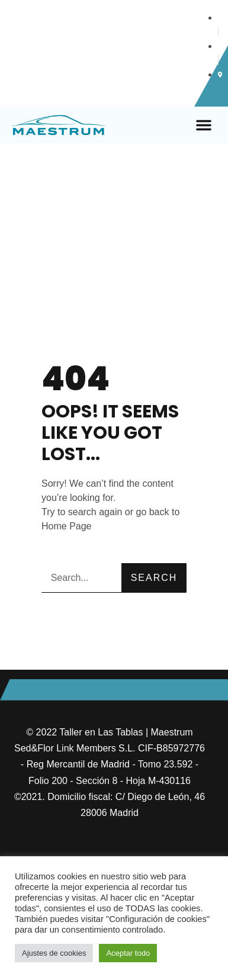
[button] (204, 125)
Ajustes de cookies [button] (54, 953)
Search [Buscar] (154, 578)
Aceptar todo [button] (128, 953)
